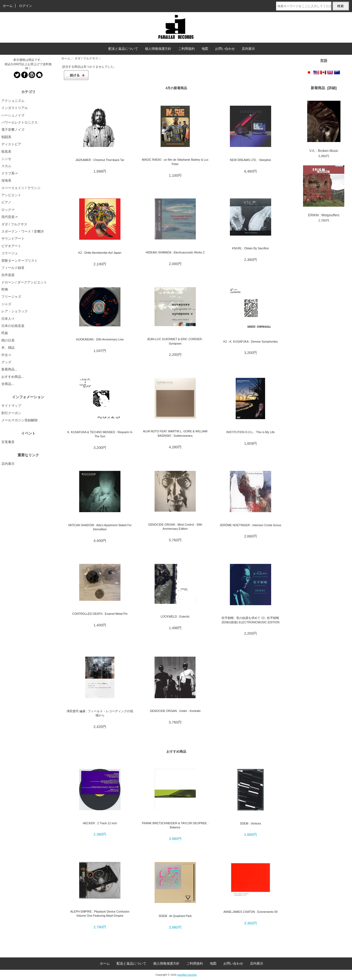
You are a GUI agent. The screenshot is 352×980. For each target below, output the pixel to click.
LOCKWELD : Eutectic (175, 616)
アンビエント (11, 195)
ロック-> (8, 210)
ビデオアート (11, 246)
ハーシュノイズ (13, 115)
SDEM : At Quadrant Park (175, 916)
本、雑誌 (8, 348)
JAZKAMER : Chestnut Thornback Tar (100, 160)
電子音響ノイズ (13, 130)
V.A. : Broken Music (324, 127)
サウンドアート (13, 239)
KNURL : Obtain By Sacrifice (251, 248)
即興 (5, 290)
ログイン (26, 6)
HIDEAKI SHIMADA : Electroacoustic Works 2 (175, 252)
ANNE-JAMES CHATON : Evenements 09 (251, 912)
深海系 (6, 181)
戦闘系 (6, 137)
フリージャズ (11, 297)
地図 (205, 49)
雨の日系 (8, 340)
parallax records (187, 975)
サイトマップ (11, 406)
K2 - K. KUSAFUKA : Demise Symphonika (250, 342)
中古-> (6, 355)
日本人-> (8, 319)
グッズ (6, 362)
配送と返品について (123, 49)
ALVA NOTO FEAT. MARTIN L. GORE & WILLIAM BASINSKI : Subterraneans (175, 433)
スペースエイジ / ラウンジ (21, 188)
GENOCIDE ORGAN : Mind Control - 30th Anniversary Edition (175, 527)
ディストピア (11, 144)
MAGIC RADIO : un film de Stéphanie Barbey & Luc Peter (175, 162)
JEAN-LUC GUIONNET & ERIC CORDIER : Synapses (175, 341)
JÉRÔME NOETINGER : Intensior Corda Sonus (250, 525)
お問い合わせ (225, 49)
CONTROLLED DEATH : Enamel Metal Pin (100, 614)
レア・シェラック (15, 311)
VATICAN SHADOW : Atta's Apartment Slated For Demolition (100, 527)
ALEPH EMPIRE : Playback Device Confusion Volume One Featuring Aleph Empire (100, 914)
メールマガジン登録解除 (20, 420)
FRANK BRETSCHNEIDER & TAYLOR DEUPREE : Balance (175, 825)
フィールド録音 (13, 268)
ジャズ (6, 304)
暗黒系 (6, 152)
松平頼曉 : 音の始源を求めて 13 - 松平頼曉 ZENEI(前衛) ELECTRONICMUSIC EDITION (250, 620)
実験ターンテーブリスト (20, 261)
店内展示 (248, 49)
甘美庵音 (8, 442)
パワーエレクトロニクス (20, 122)
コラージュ (10, 253)
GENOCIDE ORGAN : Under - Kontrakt (175, 711)
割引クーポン (11, 413)
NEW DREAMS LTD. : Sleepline (251, 160)
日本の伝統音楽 (13, 326)
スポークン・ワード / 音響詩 (23, 231)
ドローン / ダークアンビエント (24, 282)
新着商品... (9, 369)
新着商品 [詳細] (324, 88)
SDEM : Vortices (250, 823)
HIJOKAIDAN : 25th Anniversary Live (100, 339)
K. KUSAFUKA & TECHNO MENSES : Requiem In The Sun (100, 434)
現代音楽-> (9, 217)
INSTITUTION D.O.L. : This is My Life (251, 432)
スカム (6, 166)
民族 (5, 333)
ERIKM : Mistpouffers (324, 191)
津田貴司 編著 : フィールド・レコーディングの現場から (100, 713)
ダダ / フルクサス (86, 58)
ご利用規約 (186, 49)
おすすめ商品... (13, 377)
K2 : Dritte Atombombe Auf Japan (100, 253)
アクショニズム (13, 101)
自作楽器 (8, 275)
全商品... (8, 384)
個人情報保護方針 (158, 49)
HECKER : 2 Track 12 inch (100, 823)
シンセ (6, 159)
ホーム (8, 6)
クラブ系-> (9, 173)
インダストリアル (15, 108)
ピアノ (6, 202)
